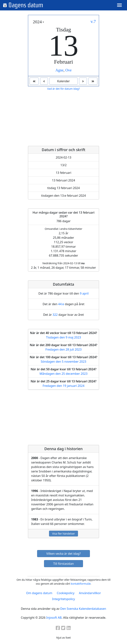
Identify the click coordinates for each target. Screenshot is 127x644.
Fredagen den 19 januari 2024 (63, 386)
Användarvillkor (90, 593)
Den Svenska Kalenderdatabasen (83, 609)
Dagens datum (26, 5)
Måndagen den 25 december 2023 (63, 374)
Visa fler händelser (64, 534)
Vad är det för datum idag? (63, 89)
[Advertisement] (63, 118)
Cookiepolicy (66, 593)
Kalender (63, 81)
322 (55, 315)
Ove (69, 70)
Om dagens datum (39, 593)
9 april (84, 293)
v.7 (93, 21)
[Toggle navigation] (119, 5)
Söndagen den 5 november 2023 (64, 362)
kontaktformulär (81, 584)
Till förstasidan (63, 564)
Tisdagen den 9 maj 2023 (63, 337)
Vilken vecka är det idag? (63, 554)
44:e (61, 304)
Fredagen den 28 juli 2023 (64, 349)
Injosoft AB (54, 618)
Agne (59, 70)
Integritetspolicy (63, 599)
